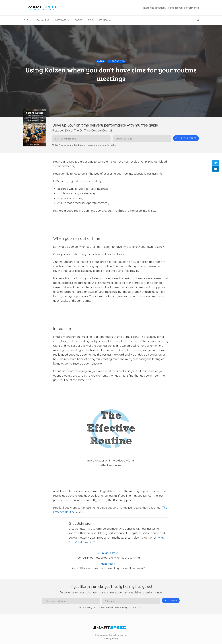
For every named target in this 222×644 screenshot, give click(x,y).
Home (25, 20)
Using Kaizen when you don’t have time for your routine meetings (111, 74)
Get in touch (105, 20)
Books (78, 20)
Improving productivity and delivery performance (171, 8)
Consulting (43, 20)
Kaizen (100, 61)
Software (61, 20)
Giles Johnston (80, 524)
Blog (90, 20)
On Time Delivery (117, 61)
